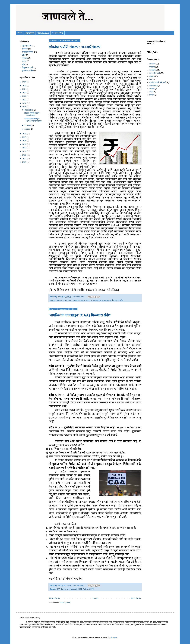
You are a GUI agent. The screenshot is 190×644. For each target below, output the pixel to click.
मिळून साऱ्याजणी (28, 67)
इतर (151, 79)
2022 (25, 96)
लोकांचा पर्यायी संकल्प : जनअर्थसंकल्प (74, 47)
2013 (25, 151)
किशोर (24, 61)
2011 (25, 158)
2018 (25, 133)
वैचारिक (152, 67)
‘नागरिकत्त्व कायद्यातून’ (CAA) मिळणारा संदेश (80, 315)
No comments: (79, 297)
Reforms (89, 300)
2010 (25, 162)
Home (20, 33)
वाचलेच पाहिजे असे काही (158, 82)
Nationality (74, 589)
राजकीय (121, 300)
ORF (24, 55)
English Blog (58, 33)
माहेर (23, 64)
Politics (82, 300)
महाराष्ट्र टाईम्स (27, 46)
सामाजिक (153, 70)
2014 (25, 148)
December (29, 110)
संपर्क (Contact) (43, 33)
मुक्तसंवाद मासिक (28, 70)
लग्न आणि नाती (155, 73)
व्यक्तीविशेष (153, 86)
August (28, 129)
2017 (25, 137)
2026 (25, 82)
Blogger (114, 637)
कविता (152, 76)
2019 (25, 107)
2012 (25, 155)
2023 (25, 93)
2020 (25, 103)
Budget (59, 300)
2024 (25, 89)
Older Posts (136, 598)
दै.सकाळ (115, 300)
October (28, 125)
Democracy (67, 300)
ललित (151, 92)
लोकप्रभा (25, 58)
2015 (25, 144)
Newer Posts (54, 598)
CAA (58, 589)
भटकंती (152, 89)
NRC (80, 589)
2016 (25, 141)
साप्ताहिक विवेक (27, 52)
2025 (25, 85)
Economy (75, 300)
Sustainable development (102, 300)
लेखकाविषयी (30, 33)
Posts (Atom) (65, 603)
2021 (25, 100)
